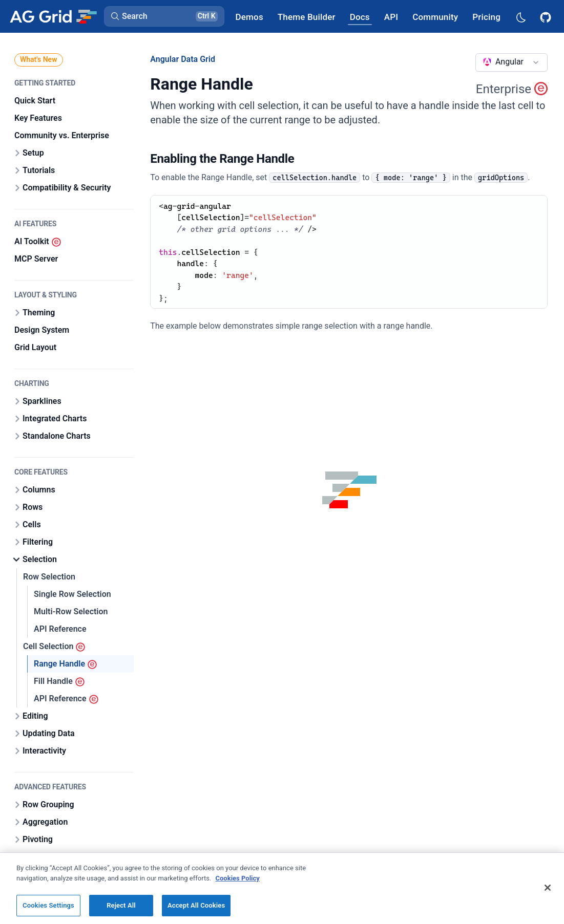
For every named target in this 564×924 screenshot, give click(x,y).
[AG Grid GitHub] (547, 16)
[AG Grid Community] (435, 17)
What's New (39, 59)
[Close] (548, 893)
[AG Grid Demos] (249, 17)
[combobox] (511, 62)
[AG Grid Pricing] (486, 17)
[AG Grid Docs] (360, 17)
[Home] (53, 16)
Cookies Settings (48, 911)
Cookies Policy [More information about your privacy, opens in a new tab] (238, 883)
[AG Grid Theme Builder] (307, 17)
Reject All (121, 911)
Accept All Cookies (196, 911)
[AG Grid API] (391, 17)
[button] (164, 16)
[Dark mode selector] (520, 17)
